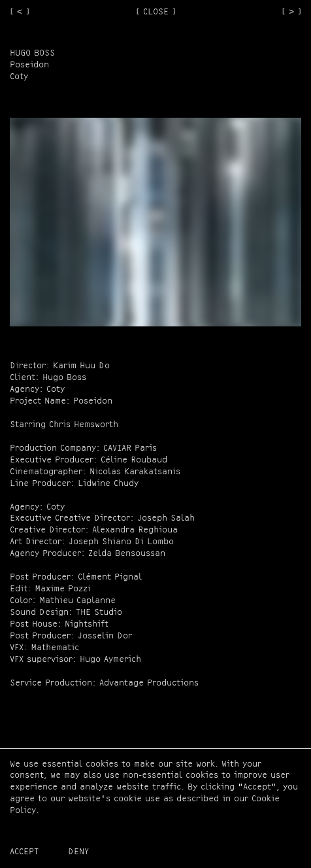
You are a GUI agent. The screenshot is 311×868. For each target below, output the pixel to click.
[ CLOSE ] (156, 12)
